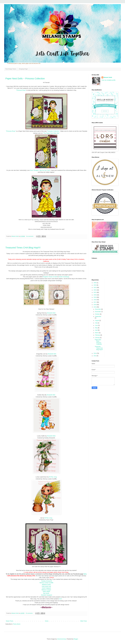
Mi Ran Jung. (53, 477)
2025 (95, 283)
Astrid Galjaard (46, 588)
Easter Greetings (64, 277)
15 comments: (29, 613)
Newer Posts (9, 621)
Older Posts (83, 621)
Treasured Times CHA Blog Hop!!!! (23, 248)
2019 (95, 297)
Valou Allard (46, 591)
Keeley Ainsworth (47, 581)
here (85, 574)
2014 (95, 353)
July (96, 323)
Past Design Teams (11, 69)
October (97, 314)
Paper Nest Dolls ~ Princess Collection (25, 79)
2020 (95, 295)
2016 (95, 305)
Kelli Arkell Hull (46, 586)
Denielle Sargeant (47, 595)
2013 (95, 356)
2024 (95, 285)
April (97, 330)
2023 (95, 288)
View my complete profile (108, 80)
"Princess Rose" (21, 90)
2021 (95, 292)
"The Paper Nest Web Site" (51, 133)
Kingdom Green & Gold (50, 277)
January (97, 338)
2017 (95, 302)
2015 (95, 307)
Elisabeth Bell (51, 313)
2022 (95, 290)
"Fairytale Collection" (53, 131)
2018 (95, 300)
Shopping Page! (23, 69)
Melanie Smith (46, 584)
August (97, 320)
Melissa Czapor (46, 590)
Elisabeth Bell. (52, 354)
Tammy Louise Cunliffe (46, 583)
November (98, 312)
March (97, 333)
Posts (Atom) (17, 624)
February (98, 335)
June (97, 325)
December (98, 309)
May (96, 328)
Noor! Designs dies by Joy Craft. (40, 170)
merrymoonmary (61, 639)
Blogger (76, 639)
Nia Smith (46, 593)
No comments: (30, 236)
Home (47, 621)
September (98, 317)
